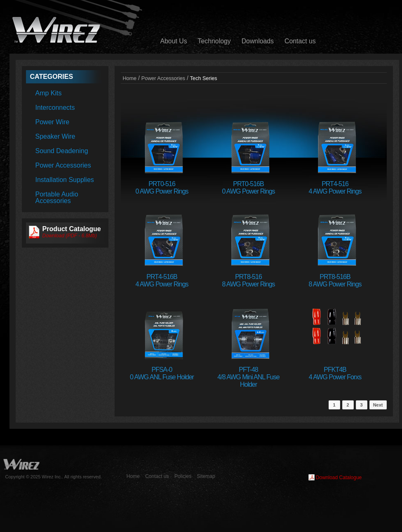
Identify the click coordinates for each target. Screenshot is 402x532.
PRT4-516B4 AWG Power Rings (162, 280)
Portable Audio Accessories (57, 197)
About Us (174, 41)
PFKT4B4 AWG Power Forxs (335, 373)
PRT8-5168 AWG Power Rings (248, 280)
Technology (214, 41)
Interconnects (55, 108)
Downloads (258, 41)
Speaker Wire (55, 136)
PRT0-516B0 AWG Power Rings (248, 188)
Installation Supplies (65, 180)
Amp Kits (49, 93)
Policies (183, 476)
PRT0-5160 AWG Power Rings (162, 188)
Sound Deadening (62, 151)
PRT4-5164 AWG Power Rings (335, 188)
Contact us (300, 41)
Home (130, 78)
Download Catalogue (339, 478)
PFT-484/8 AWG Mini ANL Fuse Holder (248, 377)
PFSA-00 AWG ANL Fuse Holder (162, 373)
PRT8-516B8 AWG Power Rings (335, 280)
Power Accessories (63, 165)
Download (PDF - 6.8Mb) (70, 236)
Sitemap (206, 476)
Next (378, 405)
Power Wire (53, 122)
